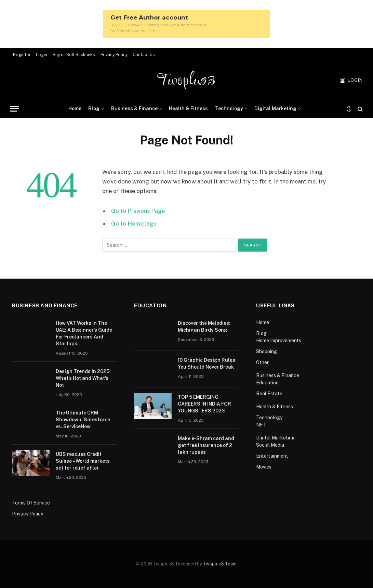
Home (75, 108)
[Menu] (15, 109)
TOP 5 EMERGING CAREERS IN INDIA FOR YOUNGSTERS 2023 (204, 404)
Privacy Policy (114, 55)
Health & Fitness (188, 108)
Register (22, 55)
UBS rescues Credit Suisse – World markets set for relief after (83, 461)
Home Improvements (279, 341)
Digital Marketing (275, 108)
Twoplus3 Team (220, 564)
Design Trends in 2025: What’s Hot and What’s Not (83, 378)
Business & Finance (134, 108)
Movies (264, 467)
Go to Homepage (134, 223)
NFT (261, 425)
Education (267, 383)
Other (262, 362)
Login (42, 55)
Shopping (267, 351)
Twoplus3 (186, 80)
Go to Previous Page (138, 211)
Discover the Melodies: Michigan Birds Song (204, 327)
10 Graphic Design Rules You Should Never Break (207, 363)
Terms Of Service (31, 503)
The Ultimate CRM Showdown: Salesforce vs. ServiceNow (83, 420)
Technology (229, 108)
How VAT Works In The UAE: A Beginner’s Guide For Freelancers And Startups (84, 333)
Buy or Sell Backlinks (74, 55)
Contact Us (144, 55)
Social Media (270, 445)
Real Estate (269, 394)
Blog (94, 108)
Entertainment (272, 456)
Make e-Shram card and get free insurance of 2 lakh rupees (206, 445)
